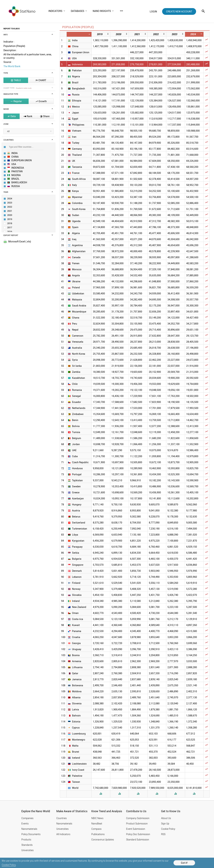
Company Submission (138, 818)
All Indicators (63, 834)
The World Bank (12, 66)
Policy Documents (31, 834)
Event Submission (136, 829)
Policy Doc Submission (138, 834)
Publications (98, 834)
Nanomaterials (29, 829)
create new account (179, 11)
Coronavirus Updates (103, 839)
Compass (96, 829)
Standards (27, 845)
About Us (166, 818)
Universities (27, 850)
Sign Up (165, 823)
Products (26, 839)
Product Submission (137, 823)
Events (25, 823)
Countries (62, 818)
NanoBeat (97, 823)
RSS (163, 834)
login (153, 11)
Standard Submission (138, 839)
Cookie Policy (9, 865)
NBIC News (97, 818)
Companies (27, 818)
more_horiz (121, 11)
